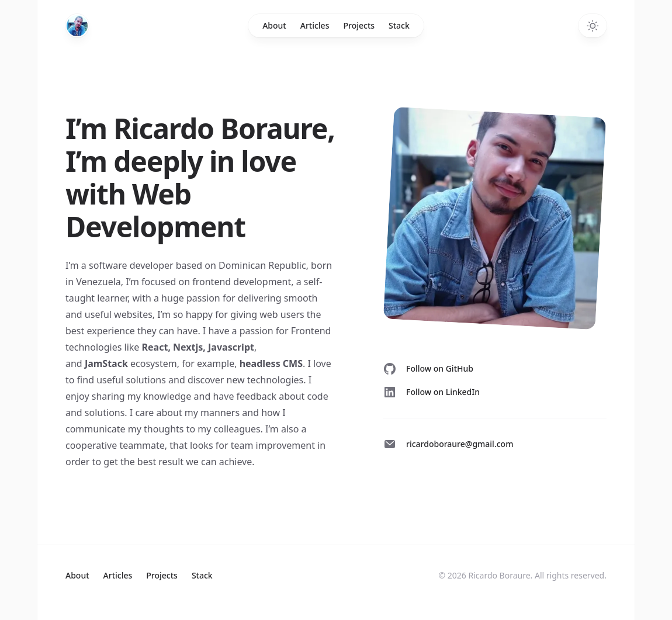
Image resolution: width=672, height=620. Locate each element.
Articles (315, 25)
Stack (399, 25)
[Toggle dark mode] (593, 26)
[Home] (77, 26)
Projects (359, 25)
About (274, 25)
